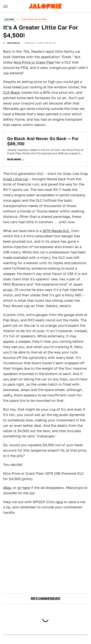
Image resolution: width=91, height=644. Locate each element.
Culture (9, 19)
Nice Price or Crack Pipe (34, 62)
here (26, 488)
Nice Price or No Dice (34, 19)
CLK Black (11, 92)
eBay (7, 488)
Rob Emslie (14, 43)
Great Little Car (16, 179)
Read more (14, 160)
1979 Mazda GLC (56, 231)
